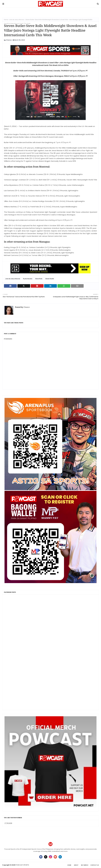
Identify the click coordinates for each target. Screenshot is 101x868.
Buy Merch (85, 865)
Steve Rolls (39, 279)
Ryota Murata (28, 279)
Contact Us (95, 865)
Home (6, 20)
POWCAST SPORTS (22, 865)
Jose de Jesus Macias (17, 20)
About (76, 865)
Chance (9, 40)
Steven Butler (50, 279)
